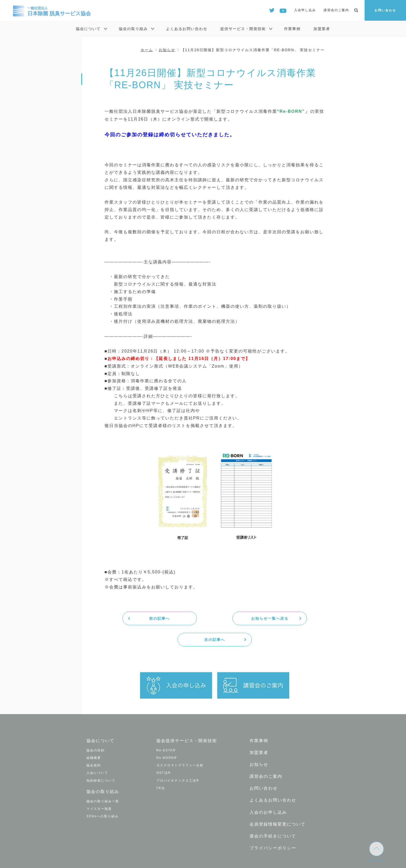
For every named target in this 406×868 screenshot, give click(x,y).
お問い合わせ (385, 10)
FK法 (161, 767)
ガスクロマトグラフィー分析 (180, 744)
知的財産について (101, 759)
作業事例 (292, 29)
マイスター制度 (99, 787)
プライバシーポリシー (273, 825)
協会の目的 (96, 729)
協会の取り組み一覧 (103, 780)
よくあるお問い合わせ (187, 29)
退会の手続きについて (273, 814)
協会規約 (94, 744)
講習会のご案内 (336, 10)
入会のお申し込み (268, 790)
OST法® (164, 752)
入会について (97, 752)
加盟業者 (322, 29)
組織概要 (94, 737)
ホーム (147, 50)
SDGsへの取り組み (103, 795)
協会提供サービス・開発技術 (187, 719)
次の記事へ (288, 618)
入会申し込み (305, 10)
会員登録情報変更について (278, 802)
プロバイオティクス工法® (178, 759)
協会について (88, 29)
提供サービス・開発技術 (243, 29)
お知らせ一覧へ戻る (215, 618)
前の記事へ (141, 618)
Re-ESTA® (166, 729)
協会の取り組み (133, 29)
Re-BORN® (167, 737)
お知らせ (167, 50)
